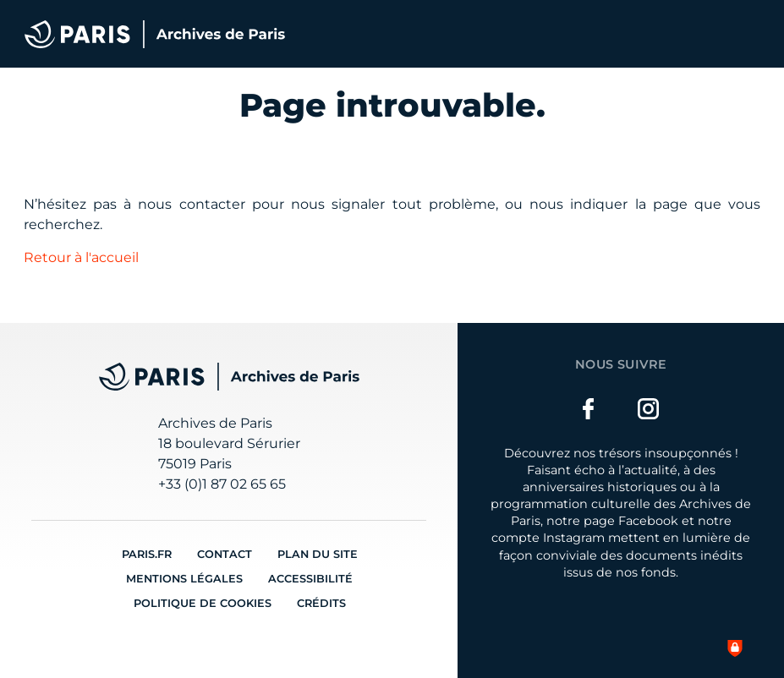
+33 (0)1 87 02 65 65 (222, 484)
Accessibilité (310, 579)
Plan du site (318, 554)
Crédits (321, 603)
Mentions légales (184, 579)
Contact (225, 554)
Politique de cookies (203, 603)
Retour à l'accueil (81, 257)
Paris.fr (147, 554)
